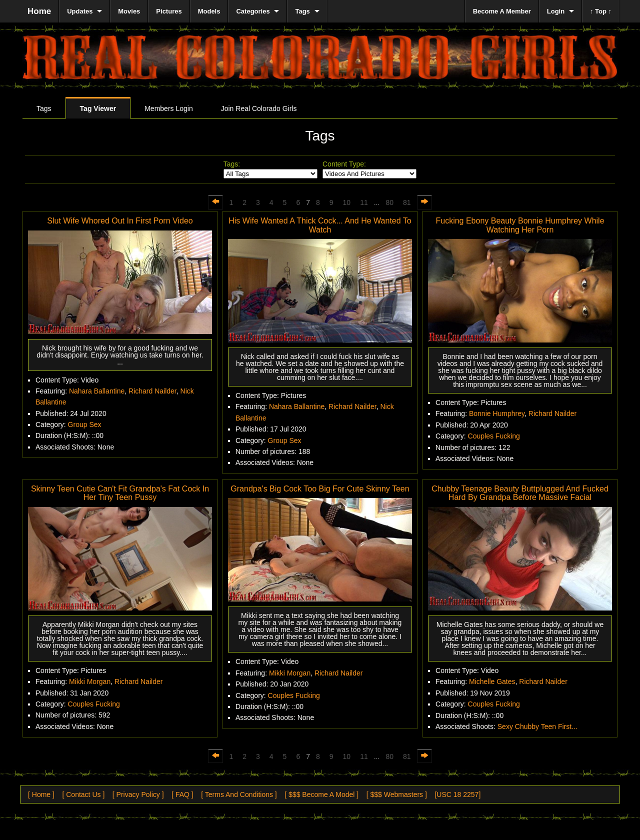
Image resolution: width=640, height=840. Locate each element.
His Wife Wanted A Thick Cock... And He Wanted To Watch (320, 225)
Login (556, 11)
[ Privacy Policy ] (138, 794)
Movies (129, 11)
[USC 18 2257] (457, 794)
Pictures (169, 11)
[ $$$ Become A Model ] (321, 794)
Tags (44, 108)
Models (209, 11)
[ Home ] (41, 794)
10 (347, 202)
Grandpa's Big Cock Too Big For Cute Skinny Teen (320, 489)
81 (407, 202)
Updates (80, 11)
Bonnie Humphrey (497, 413)
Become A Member (502, 11)
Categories (253, 11)
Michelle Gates (492, 681)
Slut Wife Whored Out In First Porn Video (120, 221)
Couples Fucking (494, 436)
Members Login (169, 108)
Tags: (232, 164)
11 (364, 202)
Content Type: (344, 164)
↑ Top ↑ (601, 11)
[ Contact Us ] (83, 794)
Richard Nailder (152, 391)
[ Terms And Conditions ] (239, 794)
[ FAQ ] (182, 794)
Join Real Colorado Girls (259, 108)
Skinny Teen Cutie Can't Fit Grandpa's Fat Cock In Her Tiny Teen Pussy (120, 493)
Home (39, 11)
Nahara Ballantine (97, 391)
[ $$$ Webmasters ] (397, 794)
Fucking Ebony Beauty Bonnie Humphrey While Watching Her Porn (520, 225)
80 (389, 202)
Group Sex (85, 424)
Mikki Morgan (90, 681)
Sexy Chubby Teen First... (537, 726)
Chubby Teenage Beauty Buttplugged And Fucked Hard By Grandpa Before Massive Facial (520, 493)
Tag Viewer (98, 108)
